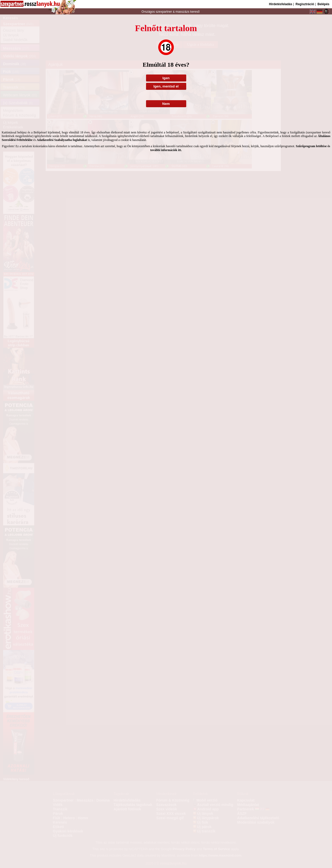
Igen (166, 78)
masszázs (183, 12)
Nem (166, 104)
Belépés (323, 4)
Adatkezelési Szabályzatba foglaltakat (62, 140)
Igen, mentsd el (166, 86)
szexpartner (164, 12)
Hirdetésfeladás (281, 4)
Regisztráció (305, 4)
